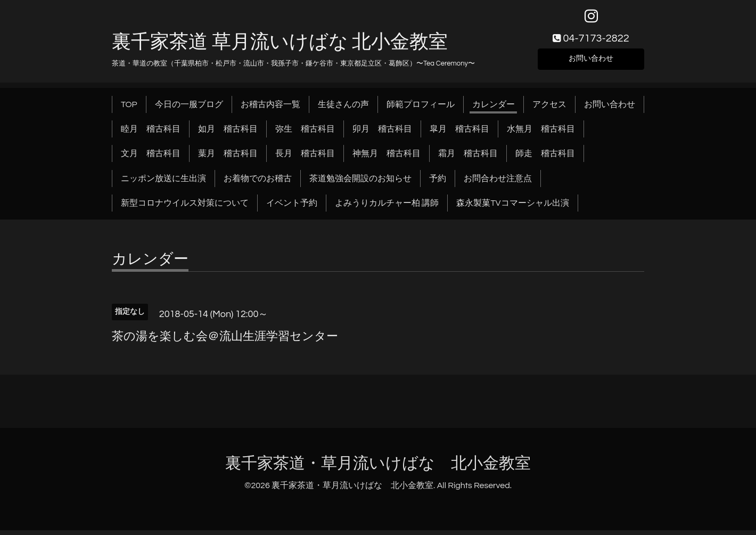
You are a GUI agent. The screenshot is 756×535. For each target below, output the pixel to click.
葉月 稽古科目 (228, 158)
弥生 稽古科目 (305, 133)
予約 (438, 183)
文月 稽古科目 (151, 158)
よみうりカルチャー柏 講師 (387, 208)
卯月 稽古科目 (382, 133)
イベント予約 (292, 208)
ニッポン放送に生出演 (163, 183)
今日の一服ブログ (189, 109)
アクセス (549, 109)
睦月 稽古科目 (151, 133)
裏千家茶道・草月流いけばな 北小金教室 (378, 468)
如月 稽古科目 (228, 133)
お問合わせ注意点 (498, 183)
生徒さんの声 (343, 109)
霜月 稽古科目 (468, 158)
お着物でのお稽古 (258, 183)
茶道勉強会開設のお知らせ (360, 183)
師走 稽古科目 (545, 158)
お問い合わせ (591, 62)
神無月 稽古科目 (387, 158)
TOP (129, 109)
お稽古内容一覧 (270, 109)
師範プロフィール (421, 109)
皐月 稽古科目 (459, 133)
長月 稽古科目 (305, 158)
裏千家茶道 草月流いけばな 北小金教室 (280, 46)
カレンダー (494, 109)
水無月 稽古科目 (541, 133)
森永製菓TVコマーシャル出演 (512, 208)
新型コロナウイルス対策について (185, 208)
